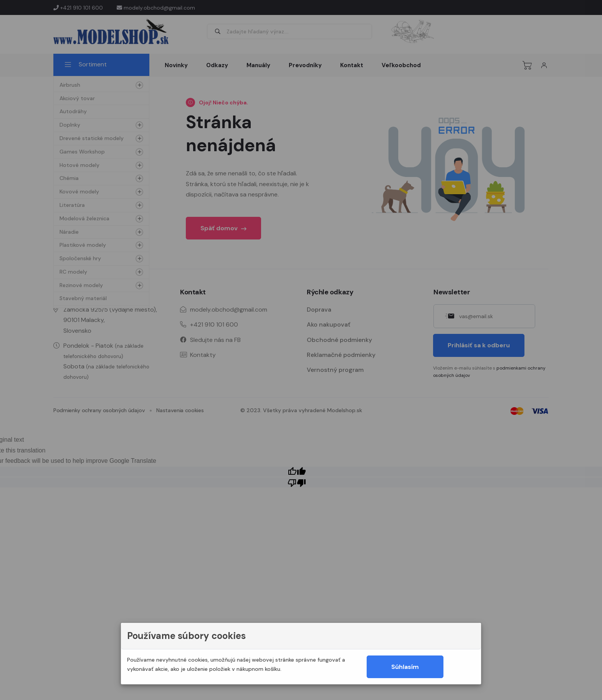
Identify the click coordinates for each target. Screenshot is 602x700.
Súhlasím (405, 667)
